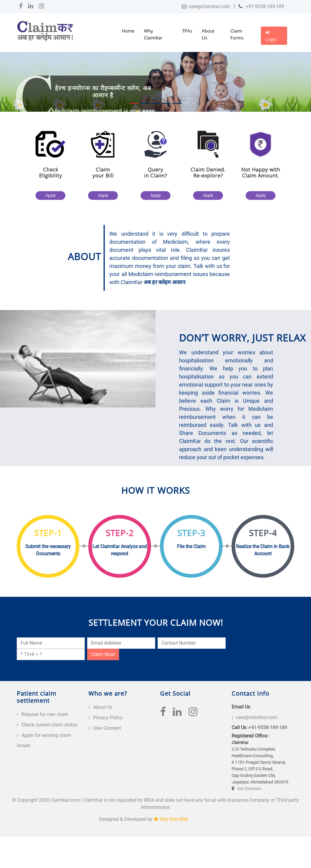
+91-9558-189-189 (264, 6)
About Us (208, 34)
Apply (51, 195)
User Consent (107, 728)
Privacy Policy (108, 718)
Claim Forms (237, 34)
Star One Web (174, 819)
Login (271, 36)
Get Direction (249, 789)
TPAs (187, 31)
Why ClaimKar (153, 34)
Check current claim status (49, 725)
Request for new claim (45, 714)
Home (128, 31)
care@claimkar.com (209, 6)
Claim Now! (103, 654)
